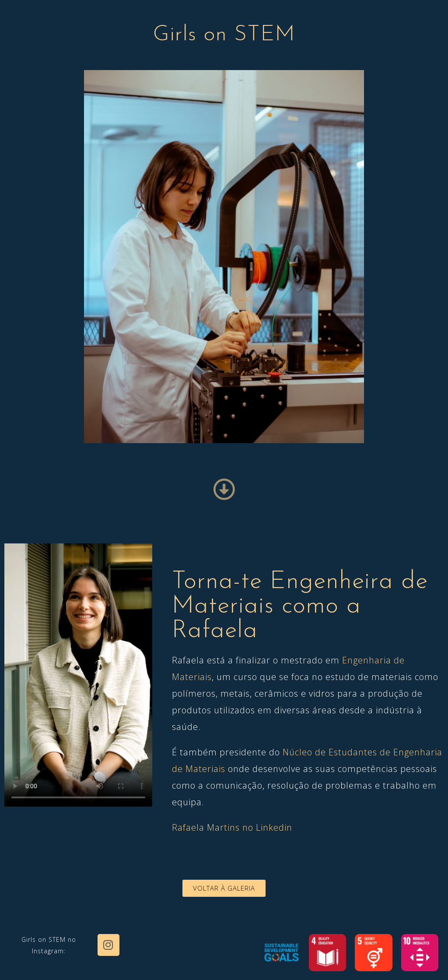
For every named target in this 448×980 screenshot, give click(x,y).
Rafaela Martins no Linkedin (232, 827)
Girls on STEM (224, 35)
